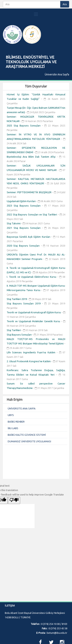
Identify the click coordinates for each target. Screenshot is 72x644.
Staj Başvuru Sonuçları (19, 335)
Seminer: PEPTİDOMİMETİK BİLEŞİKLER (29, 192)
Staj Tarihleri (14, 330)
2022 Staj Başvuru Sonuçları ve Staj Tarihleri (32, 214)
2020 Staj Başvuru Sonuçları (24, 246)
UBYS (11, 415)
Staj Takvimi (14, 223)
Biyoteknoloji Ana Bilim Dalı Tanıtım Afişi (32, 157)
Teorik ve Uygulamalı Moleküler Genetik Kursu (34, 321)
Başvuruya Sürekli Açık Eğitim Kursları (29, 237)
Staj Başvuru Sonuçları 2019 (24, 303)
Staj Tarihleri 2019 (17, 299)
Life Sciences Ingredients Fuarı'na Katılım (32, 352)
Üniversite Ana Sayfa (57, 74)
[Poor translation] (14, 500)
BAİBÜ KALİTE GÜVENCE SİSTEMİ (27, 435)
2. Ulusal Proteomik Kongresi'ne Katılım (29, 361)
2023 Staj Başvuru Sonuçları (24, 206)
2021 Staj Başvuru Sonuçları (24, 228)
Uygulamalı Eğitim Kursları (22, 201)
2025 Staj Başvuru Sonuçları (24, 126)
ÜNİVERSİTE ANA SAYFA (22, 408)
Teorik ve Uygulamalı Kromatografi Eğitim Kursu (34, 312)
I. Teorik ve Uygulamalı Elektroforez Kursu (32, 277)
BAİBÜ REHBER (16, 422)
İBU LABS (13, 428)
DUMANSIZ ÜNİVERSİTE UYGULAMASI (29, 441)
